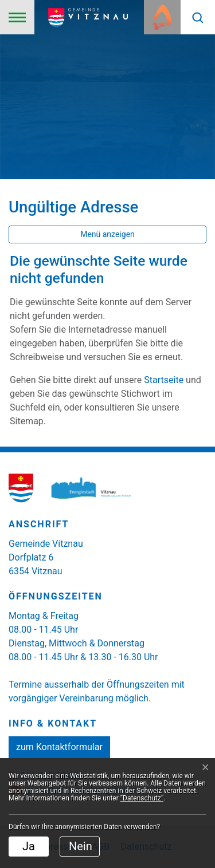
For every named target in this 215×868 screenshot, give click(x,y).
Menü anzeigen (107, 234)
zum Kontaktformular (59, 747)
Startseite (164, 380)
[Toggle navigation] (17, 17)
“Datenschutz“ (142, 798)
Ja (29, 846)
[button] (198, 17)
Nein (81, 846)
